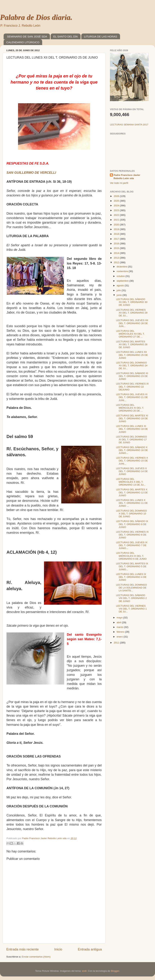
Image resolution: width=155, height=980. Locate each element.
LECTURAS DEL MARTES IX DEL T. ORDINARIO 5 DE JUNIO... (132, 566)
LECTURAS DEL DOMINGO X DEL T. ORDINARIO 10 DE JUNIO (131, 514)
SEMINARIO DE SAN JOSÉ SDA (27, 36)
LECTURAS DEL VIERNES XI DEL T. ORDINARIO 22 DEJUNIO (132, 387)
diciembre (122, 267)
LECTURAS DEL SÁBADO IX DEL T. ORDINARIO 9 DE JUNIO (132, 524)
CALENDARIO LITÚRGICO (23, 42)
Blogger (115, 971)
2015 (117, 248)
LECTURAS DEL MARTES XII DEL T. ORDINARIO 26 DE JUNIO (132, 344)
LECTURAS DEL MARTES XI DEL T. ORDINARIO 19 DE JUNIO (132, 418)
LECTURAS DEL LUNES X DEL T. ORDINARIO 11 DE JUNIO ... (132, 503)
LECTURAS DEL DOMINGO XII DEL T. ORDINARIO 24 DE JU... (132, 365)
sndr (84, 971)
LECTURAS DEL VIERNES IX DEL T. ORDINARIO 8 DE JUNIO (132, 535)
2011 (117, 643)
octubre (121, 276)
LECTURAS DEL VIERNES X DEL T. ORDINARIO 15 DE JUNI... (132, 461)
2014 (117, 253)
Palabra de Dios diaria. (36, 17)
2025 (117, 201)
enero (120, 637)
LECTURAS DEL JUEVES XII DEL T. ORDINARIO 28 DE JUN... (132, 323)
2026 (117, 196)
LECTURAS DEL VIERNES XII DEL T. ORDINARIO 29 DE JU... (132, 313)
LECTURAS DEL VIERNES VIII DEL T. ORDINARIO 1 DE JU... (131, 609)
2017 (117, 239)
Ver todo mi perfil (119, 183)
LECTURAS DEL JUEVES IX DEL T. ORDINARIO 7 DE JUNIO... (132, 545)
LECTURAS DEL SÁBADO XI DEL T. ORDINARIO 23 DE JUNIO (132, 376)
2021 (117, 220)
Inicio (58, 949)
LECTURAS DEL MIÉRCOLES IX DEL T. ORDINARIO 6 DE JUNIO (131, 556)
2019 (117, 229)
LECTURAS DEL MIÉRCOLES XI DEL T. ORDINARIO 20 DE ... (130, 408)
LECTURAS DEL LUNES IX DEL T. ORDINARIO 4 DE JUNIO (131, 577)
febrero (121, 632)
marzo (120, 627)
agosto (121, 285)
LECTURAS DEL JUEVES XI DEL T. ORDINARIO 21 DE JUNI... (132, 397)
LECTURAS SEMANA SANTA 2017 (129, 125)
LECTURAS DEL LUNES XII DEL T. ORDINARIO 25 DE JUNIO (132, 355)
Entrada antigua (90, 949)
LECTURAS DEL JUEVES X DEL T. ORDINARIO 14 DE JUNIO (132, 471)
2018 (117, 234)
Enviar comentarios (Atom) (36, 957)
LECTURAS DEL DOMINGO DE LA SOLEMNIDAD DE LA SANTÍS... (131, 588)
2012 (117, 262)
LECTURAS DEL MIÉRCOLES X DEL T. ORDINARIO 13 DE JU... (131, 482)
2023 (117, 210)
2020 (117, 225)
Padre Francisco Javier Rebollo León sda (127, 177)
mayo (120, 618)
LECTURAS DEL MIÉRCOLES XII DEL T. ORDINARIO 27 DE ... (130, 334)
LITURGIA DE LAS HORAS (100, 36)
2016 (117, 244)
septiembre (123, 281)
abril (119, 622)
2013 (117, 258)
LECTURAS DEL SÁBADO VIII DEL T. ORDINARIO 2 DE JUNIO (131, 598)
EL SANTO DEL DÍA (66, 36)
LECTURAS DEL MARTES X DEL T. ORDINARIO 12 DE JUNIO (132, 492)
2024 (117, 205)
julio (119, 290)
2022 (117, 215)
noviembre (123, 271)
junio (119, 295)
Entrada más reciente (23, 949)
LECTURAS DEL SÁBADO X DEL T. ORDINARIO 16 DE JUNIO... (132, 450)
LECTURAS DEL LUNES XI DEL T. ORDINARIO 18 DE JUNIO (132, 429)
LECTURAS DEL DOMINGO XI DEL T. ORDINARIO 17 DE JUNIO (131, 440)
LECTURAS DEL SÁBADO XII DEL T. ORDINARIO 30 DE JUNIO (132, 302)
